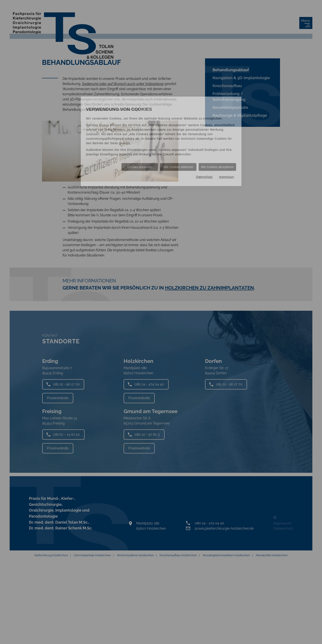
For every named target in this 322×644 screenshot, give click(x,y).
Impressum (226, 177)
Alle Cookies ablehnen (178, 167)
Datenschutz (204, 177)
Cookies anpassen (140, 167)
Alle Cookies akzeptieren (217, 167)
